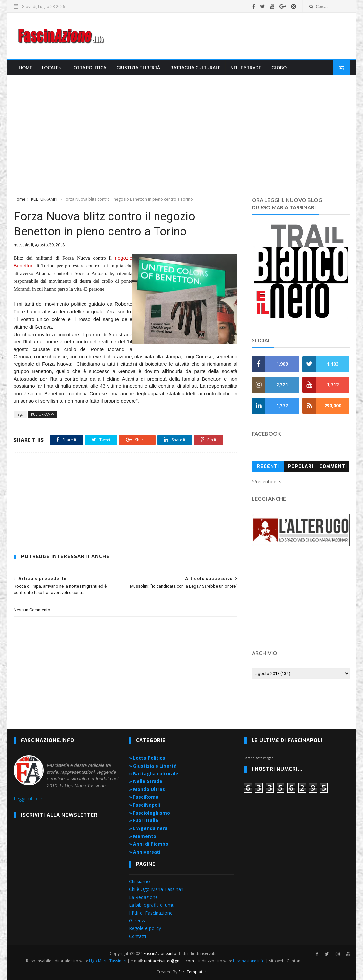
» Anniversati (145, 852)
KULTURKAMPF (45, 199)
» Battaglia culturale (154, 774)
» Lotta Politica (147, 758)
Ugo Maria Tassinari (108, 961)
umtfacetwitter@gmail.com (169, 961)
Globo (279, 68)
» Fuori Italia (144, 820)
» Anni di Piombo (149, 844)
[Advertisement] (230, 36)
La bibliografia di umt (151, 905)
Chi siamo (139, 881)
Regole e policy (145, 928)
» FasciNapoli (145, 805)
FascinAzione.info (160, 954)
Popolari (301, 466)
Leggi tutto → (28, 799)
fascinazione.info (249, 961)
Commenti (333, 466)
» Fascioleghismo (149, 813)
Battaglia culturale (195, 68)
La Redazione (143, 897)
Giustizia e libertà (138, 68)
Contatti (137, 936)
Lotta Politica (89, 68)
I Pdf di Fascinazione (151, 913)
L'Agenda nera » (37, 83)
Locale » (52, 68)
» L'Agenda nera (148, 828)
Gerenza (138, 920)
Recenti (268, 466)
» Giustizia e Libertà (153, 766)
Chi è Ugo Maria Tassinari (156, 889)
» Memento (143, 836)
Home (25, 68)
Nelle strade (246, 68)
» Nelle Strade (146, 781)
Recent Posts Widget (259, 758)
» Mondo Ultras (147, 789)
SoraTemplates (192, 972)
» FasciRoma (144, 797)
